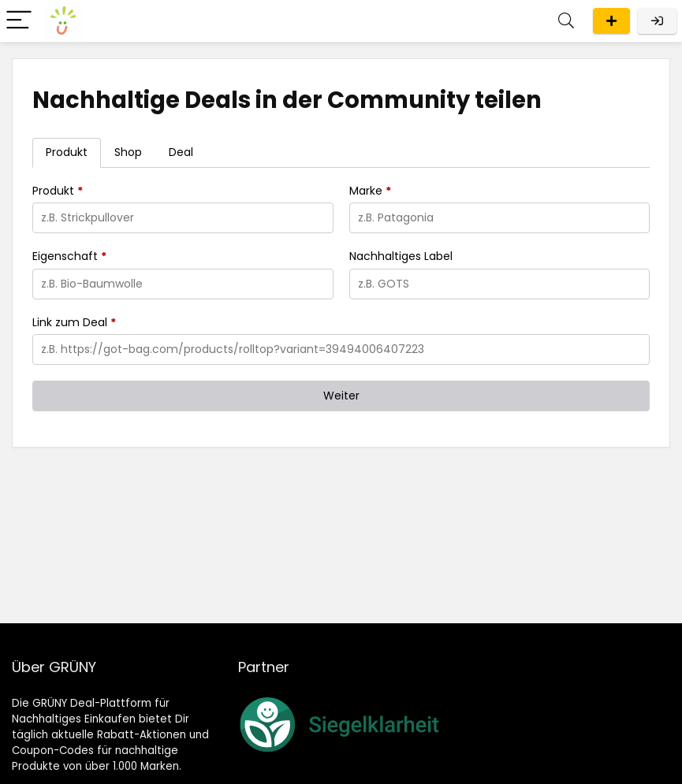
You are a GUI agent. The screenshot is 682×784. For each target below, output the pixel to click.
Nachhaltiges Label (401, 256)
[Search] (566, 21)
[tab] (67, 153)
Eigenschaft (69, 256)
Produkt (58, 191)
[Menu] (19, 21)
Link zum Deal (74, 323)
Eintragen (611, 21)
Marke (370, 191)
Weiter (341, 396)
